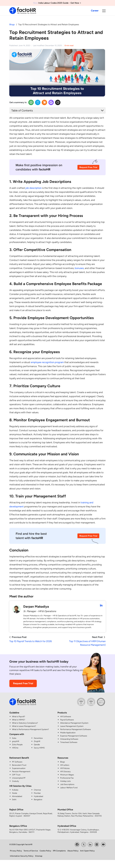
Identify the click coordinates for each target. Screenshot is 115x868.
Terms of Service (31, 851)
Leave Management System (72, 726)
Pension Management (21, 772)
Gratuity (15, 781)
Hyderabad (38, 796)
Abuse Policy (73, 851)
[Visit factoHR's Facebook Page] (77, 844)
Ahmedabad (17, 796)
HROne (15, 748)
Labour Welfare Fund (69, 788)
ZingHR (37, 741)
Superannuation (19, 768)
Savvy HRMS (39, 748)
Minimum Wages (67, 775)
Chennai (37, 790)
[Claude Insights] (44, 102)
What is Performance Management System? (30, 729)
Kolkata (15, 790)
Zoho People (17, 745)
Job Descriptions (67, 784)
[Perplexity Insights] (38, 102)
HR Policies (65, 768)
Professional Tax (67, 778)
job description (33, 188)
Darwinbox (38, 738)
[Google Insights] (51, 102)
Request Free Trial (23, 683)
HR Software (66, 717)
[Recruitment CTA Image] (57, 169)
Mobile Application (68, 733)
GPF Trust (16, 775)
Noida (15, 793)
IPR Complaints (59, 851)
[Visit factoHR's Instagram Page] (97, 844)
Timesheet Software (69, 742)
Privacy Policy (16, 851)
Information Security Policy (22, 856)
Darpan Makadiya (36, 606)
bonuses (79, 268)
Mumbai (37, 793)
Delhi (14, 800)
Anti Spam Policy (87, 851)
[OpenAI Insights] (31, 102)
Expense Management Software (74, 736)
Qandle (37, 745)
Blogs (12, 24)
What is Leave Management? (24, 726)
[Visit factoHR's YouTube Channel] (103, 844)
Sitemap (39, 856)
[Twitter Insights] (58, 102)
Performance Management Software (75, 729)
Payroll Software (67, 720)
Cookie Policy (45, 851)
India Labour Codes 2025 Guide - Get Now (57, 3)
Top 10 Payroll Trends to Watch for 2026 (31, 641)
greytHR (16, 741)
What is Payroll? (19, 717)
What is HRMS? (19, 720)
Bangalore (38, 800)
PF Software (17, 762)
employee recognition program (47, 362)
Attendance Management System (74, 723)
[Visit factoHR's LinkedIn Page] (90, 844)
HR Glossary (65, 772)
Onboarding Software (69, 739)
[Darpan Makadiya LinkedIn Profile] (101, 605)
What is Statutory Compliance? (25, 723)
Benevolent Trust (19, 765)
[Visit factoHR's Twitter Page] (84, 844)
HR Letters (65, 765)
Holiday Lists (65, 781)
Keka (14, 738)
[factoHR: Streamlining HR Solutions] (23, 11)
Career (95, 11)
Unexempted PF (19, 778)
